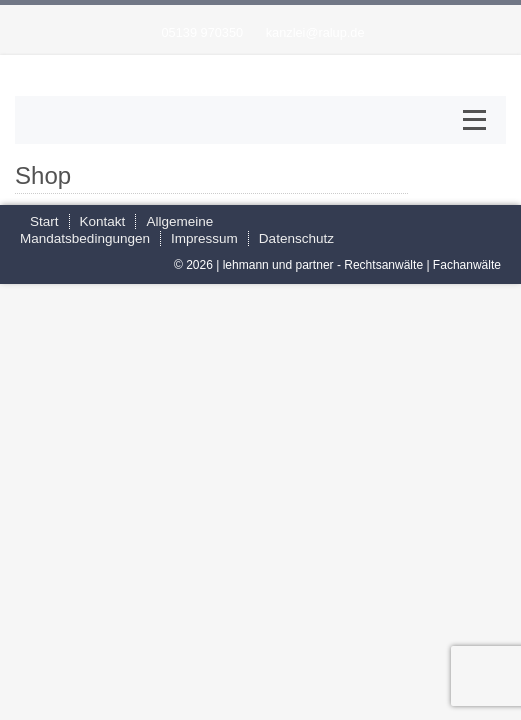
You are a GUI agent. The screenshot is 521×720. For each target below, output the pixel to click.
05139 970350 (202, 32)
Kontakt (103, 221)
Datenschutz (296, 238)
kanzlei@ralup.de (315, 32)
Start (44, 221)
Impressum (204, 238)
